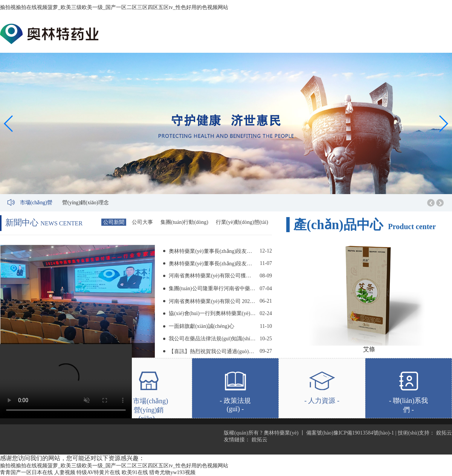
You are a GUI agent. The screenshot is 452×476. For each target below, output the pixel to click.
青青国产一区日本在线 (26, 472)
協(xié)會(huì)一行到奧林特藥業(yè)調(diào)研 (212, 313)
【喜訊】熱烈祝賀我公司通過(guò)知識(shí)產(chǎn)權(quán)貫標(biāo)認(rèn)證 (212, 351)
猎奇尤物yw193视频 (172, 472)
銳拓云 (444, 433)
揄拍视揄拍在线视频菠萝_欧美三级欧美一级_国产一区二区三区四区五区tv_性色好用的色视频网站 (114, 7)
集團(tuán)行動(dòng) (184, 222)
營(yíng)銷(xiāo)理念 (86, 203)
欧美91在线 (135, 472)
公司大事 (142, 222)
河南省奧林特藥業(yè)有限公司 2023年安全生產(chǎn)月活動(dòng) (212, 301)
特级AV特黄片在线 (98, 472)
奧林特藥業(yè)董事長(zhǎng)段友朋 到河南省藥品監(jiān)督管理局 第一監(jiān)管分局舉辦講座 (212, 264)
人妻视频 (65, 472)
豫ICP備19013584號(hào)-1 (364, 433)
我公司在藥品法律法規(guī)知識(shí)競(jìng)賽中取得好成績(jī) (212, 339)
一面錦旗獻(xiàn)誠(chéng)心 (202, 326)
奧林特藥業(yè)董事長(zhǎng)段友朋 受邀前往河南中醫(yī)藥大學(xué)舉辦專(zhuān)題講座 (212, 251)
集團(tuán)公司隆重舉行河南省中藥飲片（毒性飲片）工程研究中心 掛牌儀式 (212, 289)
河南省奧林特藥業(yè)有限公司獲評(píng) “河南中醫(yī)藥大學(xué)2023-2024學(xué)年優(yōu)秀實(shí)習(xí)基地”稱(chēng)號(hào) (212, 276)
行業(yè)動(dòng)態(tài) (242, 222)
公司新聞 (114, 222)
